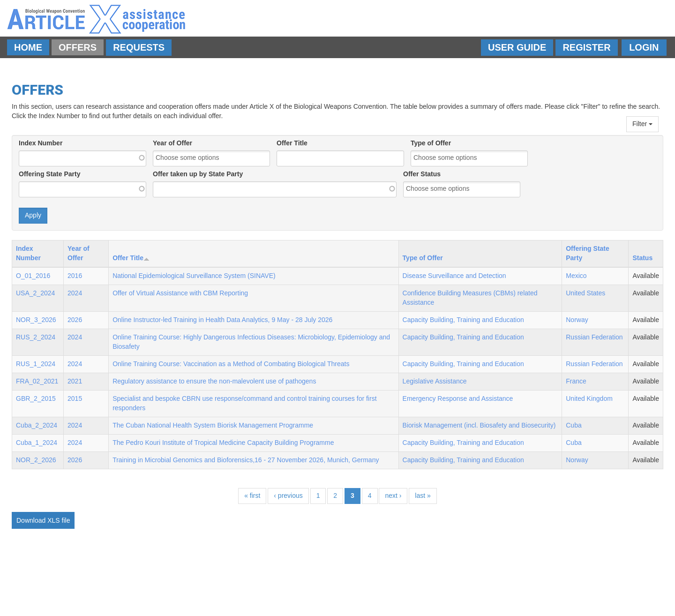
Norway (577, 320)
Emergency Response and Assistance (458, 398)
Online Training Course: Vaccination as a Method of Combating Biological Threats (231, 364)
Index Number (41, 143)
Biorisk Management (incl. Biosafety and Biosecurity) (479, 425)
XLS (53, 520)
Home (28, 47)
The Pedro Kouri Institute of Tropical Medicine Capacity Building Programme (223, 443)
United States (585, 293)
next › (393, 496)
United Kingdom (589, 398)
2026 (75, 320)
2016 (75, 276)
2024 (75, 293)
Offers (78, 47)
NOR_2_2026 (36, 460)
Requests (139, 47)
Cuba (574, 425)
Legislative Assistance (435, 381)
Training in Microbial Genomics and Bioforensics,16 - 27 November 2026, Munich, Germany (246, 460)
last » (423, 496)
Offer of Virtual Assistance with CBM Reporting (180, 293)
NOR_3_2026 (36, 320)
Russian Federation (594, 337)
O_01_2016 (33, 276)
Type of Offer (431, 143)
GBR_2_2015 (36, 398)
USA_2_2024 (35, 293)
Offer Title (292, 143)
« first (252, 496)
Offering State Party (49, 174)
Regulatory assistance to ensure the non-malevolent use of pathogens (214, 381)
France (576, 381)
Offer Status (422, 174)
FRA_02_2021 (37, 381)
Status (642, 258)
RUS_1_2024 (36, 364)
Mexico (576, 276)
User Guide (517, 47)
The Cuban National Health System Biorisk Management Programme (213, 425)
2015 (75, 398)
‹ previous (288, 496)
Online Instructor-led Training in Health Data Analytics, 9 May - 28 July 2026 (222, 320)
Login (644, 47)
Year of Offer (172, 143)
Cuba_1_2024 (37, 443)
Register (586, 47)
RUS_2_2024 (36, 337)
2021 (75, 381)
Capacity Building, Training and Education (463, 320)
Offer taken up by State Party (198, 174)
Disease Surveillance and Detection (454, 276)
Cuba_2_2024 (37, 425)
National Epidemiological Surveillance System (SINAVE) (194, 276)
